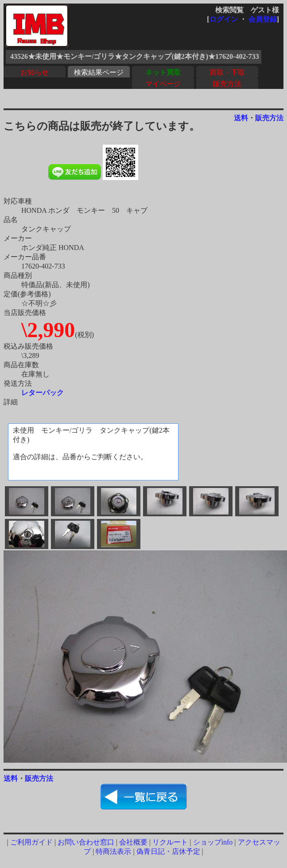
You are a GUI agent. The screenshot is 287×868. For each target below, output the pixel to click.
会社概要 (133, 842)
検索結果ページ (99, 72)
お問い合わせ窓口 (86, 842)
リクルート (170, 842)
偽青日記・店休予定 (168, 851)
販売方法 (227, 84)
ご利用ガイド (31, 842)
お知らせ (35, 72)
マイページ (163, 84)
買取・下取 (227, 72)
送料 (241, 118)
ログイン (224, 19)
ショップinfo (213, 842)
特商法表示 (113, 851)
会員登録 (263, 19)
